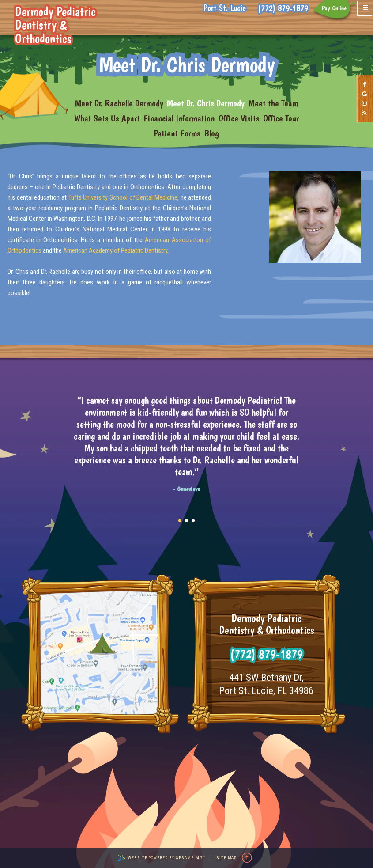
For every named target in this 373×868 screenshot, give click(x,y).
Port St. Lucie (225, 8)
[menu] (365, 8)
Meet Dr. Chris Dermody (206, 103)
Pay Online (334, 8)
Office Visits (239, 118)
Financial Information (179, 118)
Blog (211, 133)
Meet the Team (273, 103)
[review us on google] (365, 95)
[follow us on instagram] (365, 104)
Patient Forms (177, 133)
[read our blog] (365, 114)
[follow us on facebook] (365, 85)
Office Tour (281, 118)
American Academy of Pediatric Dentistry (115, 250)
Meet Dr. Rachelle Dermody (119, 103)
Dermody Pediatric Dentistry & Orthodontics (68, 25)
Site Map (226, 858)
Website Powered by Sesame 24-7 (161, 858)
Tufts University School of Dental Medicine (123, 197)
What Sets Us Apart (107, 118)
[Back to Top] (247, 858)
